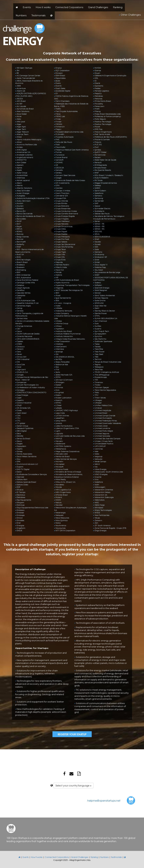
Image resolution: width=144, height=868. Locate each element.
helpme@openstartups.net (104, 800)
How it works (43, 7)
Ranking (118, 7)
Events (27, 7)
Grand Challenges (98, 7)
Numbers (21, 15)
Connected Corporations (69, 7)
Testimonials (38, 15)
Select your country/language (73, 785)
